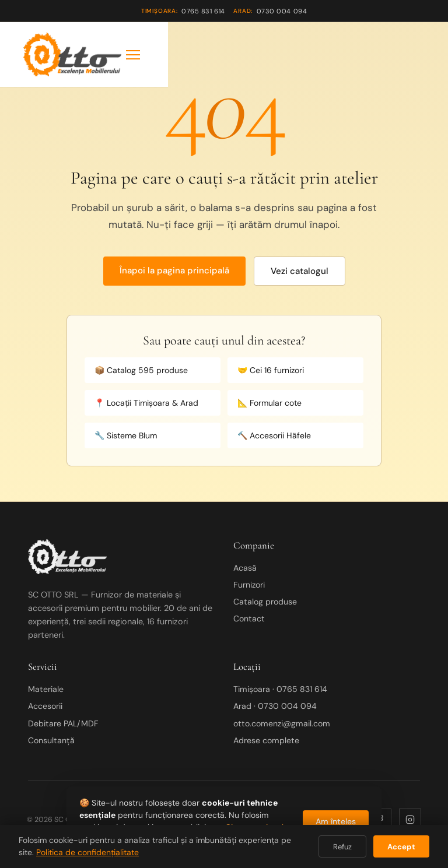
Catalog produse (265, 602)
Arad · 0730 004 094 (275, 706)
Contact (249, 619)
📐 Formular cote (269, 403)
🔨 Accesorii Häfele (274, 435)
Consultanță (51, 740)
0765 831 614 (183, 11)
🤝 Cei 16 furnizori (271, 370)
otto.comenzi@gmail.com (282, 723)
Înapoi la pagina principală (174, 270)
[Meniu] (133, 55)
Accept (401, 847)
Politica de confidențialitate (87, 852)
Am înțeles (336, 821)
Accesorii (45, 706)
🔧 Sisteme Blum (126, 435)
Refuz (342, 847)
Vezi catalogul (300, 271)
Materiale (46, 689)
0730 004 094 (270, 11)
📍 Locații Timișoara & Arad (146, 403)
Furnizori (249, 585)
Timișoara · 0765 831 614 (280, 689)
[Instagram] (410, 820)
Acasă (245, 568)
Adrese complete (266, 740)
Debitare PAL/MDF (63, 723)
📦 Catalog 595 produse (141, 370)
